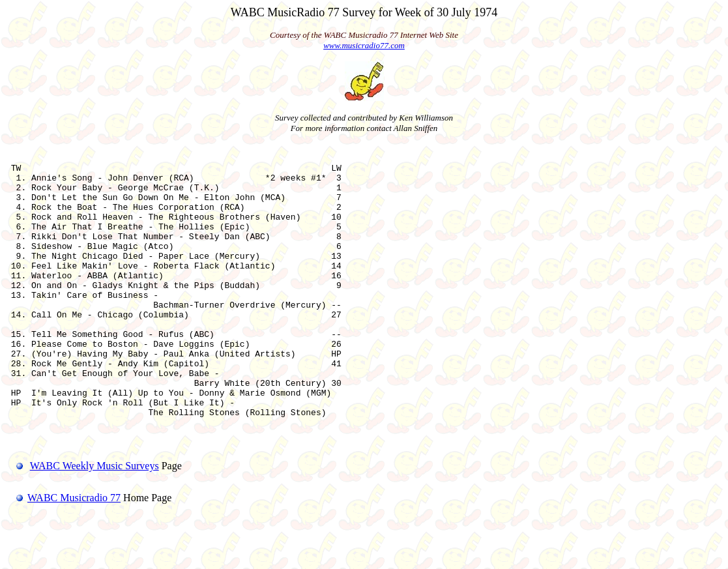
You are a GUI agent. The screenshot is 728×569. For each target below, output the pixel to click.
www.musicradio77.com (364, 45)
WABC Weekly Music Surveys (95, 520)
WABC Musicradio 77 (63, 552)
